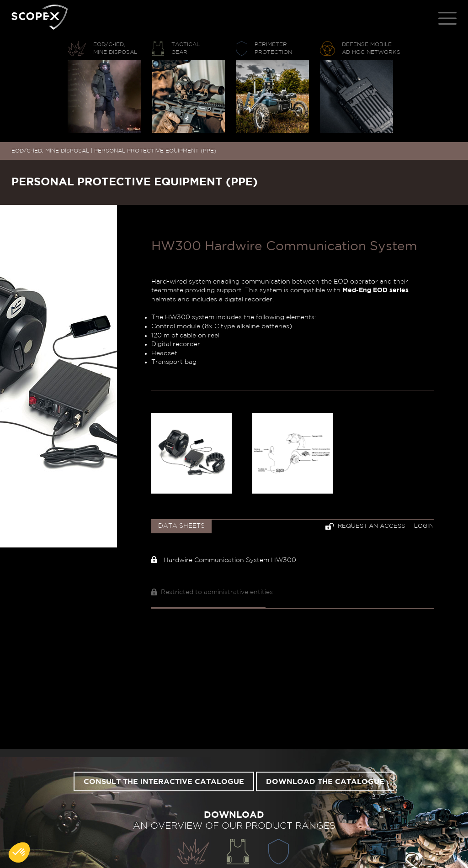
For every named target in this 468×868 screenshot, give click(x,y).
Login (424, 526)
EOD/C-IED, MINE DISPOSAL (50, 151)
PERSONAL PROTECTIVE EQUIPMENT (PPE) (155, 151)
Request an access (365, 526)
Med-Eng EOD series (375, 290)
